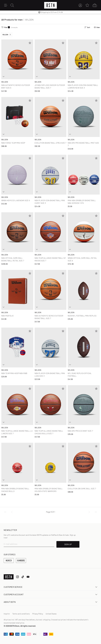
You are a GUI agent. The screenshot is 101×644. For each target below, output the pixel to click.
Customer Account (50, 594)
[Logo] (50, 5)
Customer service (50, 587)
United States (51, 614)
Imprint (7, 614)
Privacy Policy (38, 614)
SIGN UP (68, 544)
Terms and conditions (21, 614)
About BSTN (50, 602)
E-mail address (11, 544)
